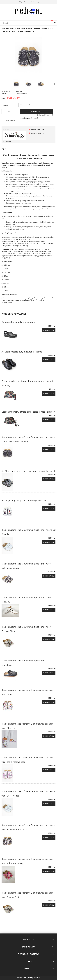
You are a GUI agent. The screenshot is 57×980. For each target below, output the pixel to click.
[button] (36, 130)
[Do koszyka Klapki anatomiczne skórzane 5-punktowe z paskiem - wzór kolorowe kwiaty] (49, 871)
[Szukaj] (55, 23)
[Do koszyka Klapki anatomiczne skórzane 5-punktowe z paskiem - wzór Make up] (49, 736)
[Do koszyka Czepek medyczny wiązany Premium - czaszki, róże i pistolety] (49, 393)
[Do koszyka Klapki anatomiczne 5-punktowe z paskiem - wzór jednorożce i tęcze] (49, 576)
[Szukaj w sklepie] (28, 23)
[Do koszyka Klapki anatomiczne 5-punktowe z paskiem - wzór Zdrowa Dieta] (49, 639)
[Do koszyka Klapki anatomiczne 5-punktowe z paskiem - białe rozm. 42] (49, 610)
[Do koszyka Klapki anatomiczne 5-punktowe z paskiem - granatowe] (49, 673)
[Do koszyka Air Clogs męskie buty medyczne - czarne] (49, 360)
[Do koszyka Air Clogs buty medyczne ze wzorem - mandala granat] (49, 479)
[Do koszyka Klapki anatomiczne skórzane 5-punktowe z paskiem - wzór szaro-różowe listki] (49, 770)
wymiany (9, 302)
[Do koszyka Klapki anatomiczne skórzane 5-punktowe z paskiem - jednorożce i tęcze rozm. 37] (49, 837)
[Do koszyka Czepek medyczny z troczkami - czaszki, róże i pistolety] (49, 420)
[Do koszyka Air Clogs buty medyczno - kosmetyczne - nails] (49, 508)
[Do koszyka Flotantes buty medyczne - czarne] (49, 330)
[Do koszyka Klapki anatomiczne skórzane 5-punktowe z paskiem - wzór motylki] (49, 702)
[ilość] (5, 112)
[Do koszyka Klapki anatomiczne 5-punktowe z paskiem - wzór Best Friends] (49, 542)
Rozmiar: (5, 105)
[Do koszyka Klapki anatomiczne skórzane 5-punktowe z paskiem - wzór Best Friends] (49, 804)
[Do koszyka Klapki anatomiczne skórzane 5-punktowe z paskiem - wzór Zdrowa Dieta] (49, 905)
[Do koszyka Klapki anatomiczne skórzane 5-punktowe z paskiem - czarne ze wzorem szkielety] (49, 450)
